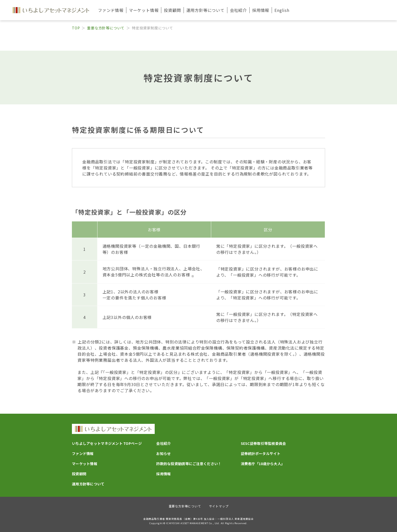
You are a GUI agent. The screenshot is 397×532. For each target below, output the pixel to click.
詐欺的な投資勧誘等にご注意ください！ (189, 464)
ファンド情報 (83, 453)
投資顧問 (172, 10)
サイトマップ (219, 506)
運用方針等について (88, 484)
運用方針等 (205, 10)
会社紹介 (163, 443)
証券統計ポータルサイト (261, 453)
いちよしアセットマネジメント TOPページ (107, 443)
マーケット (144, 10)
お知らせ (163, 453)
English (282, 10)
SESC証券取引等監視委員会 (263, 443)
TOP (76, 28)
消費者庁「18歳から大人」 (263, 464)
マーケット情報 (85, 464)
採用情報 (261, 10)
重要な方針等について (106, 28)
